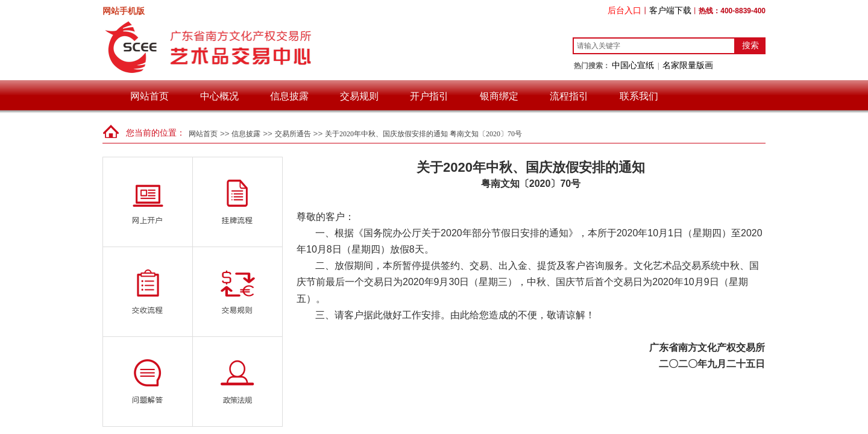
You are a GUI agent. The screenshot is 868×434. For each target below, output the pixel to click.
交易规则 (359, 96)
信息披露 (289, 96)
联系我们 (639, 96)
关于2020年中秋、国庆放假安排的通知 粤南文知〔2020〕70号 (423, 134)
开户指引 (429, 96)
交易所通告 (293, 134)
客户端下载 (670, 10)
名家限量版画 (688, 65)
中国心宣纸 (633, 65)
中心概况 (219, 96)
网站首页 (149, 96)
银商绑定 (499, 96)
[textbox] (654, 46)
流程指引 (569, 96)
